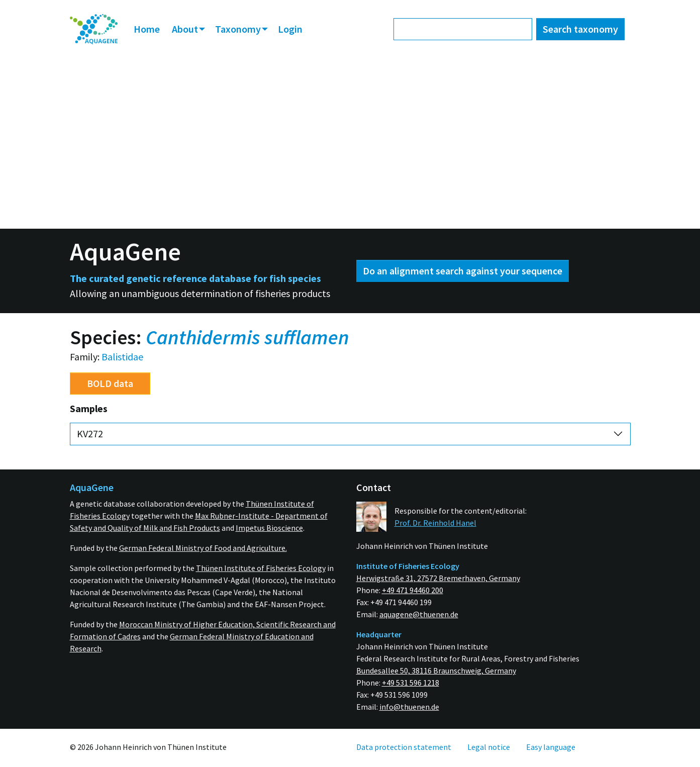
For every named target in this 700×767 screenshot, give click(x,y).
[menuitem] (94, 29)
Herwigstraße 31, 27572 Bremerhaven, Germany (438, 578)
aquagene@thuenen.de (419, 614)
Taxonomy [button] (239, 29)
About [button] (186, 29)
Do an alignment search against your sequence (463, 271)
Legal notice (489, 747)
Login (290, 29)
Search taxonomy (580, 29)
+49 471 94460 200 (413, 590)
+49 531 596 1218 (411, 683)
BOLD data (110, 383)
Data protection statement (404, 747)
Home (147, 29)
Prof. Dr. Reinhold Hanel (435, 523)
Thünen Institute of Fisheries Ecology (261, 568)
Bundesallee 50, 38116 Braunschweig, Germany (436, 670)
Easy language (551, 747)
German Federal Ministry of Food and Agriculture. (203, 548)
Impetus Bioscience (269, 528)
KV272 (90, 434)
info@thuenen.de (409, 707)
